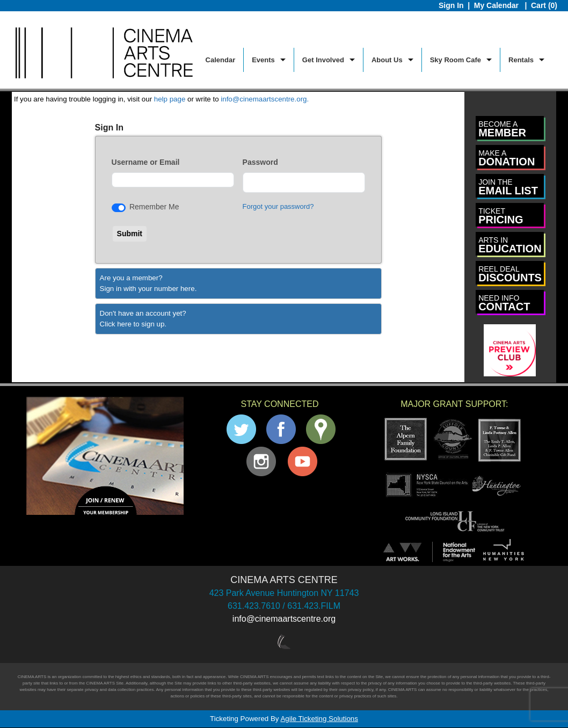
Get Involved (323, 60)
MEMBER (502, 129)
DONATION (507, 158)
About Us (387, 60)
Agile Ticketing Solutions (319, 719)
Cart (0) (544, 5)
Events (263, 60)
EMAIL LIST (508, 187)
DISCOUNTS (510, 274)
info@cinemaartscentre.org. (265, 99)
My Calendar (497, 5)
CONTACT (504, 303)
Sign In (451, 5)
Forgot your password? (278, 206)
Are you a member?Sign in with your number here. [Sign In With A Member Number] (148, 283)
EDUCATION (510, 245)
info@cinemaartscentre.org (284, 619)
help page (170, 99)
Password (260, 162)
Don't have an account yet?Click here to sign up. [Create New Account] (143, 319)
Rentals (521, 60)
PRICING (501, 216)
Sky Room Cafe (456, 60)
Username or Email (146, 162)
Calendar (221, 60)
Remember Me (154, 207)
